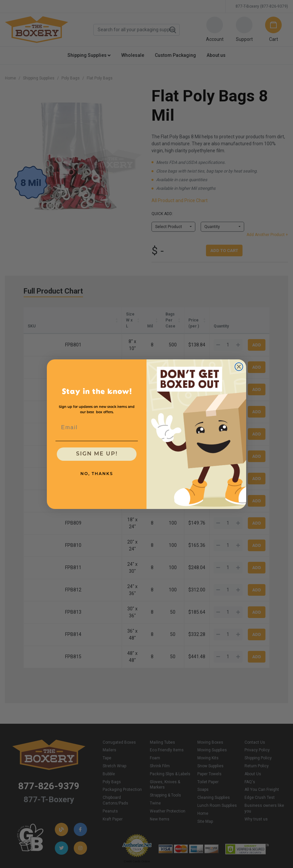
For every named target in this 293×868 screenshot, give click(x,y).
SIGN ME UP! (97, 454)
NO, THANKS (97, 474)
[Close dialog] (239, 367)
